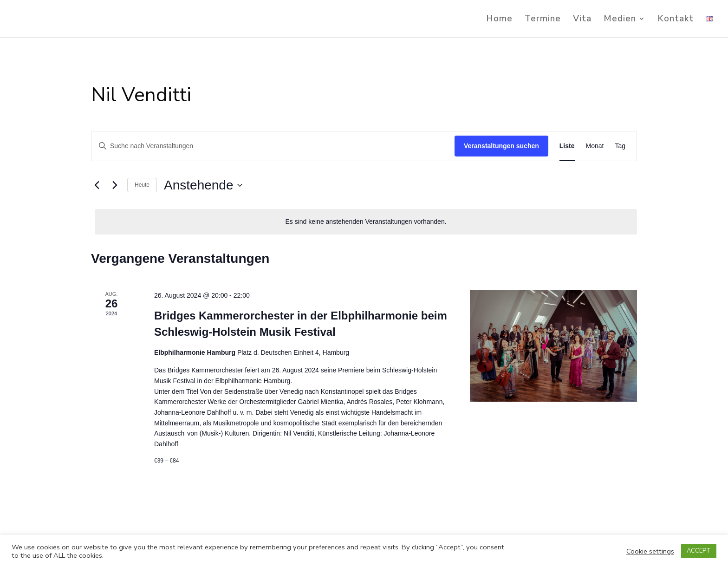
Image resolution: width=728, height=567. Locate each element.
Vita (582, 20)
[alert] (366, 222)
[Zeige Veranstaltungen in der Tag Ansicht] (620, 146)
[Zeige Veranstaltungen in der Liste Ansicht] (567, 146)
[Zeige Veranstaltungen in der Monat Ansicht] (595, 146)
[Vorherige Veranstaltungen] (97, 185)
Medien (620, 20)
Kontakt (676, 20)
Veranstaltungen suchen (501, 146)
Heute (142, 185)
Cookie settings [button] (650, 551)
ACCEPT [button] (699, 551)
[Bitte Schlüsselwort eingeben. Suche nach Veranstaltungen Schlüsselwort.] (273, 146)
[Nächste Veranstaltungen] (115, 185)
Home (499, 20)
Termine (543, 20)
